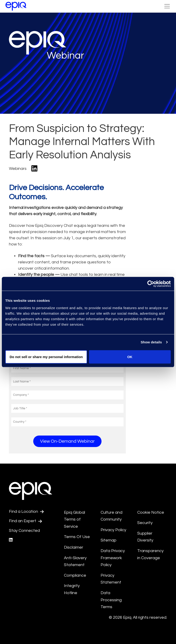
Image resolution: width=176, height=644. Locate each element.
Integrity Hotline (72, 589)
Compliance (75, 575)
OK (130, 357)
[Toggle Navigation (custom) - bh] (167, 6)
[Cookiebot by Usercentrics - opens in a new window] (151, 284)
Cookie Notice (151, 512)
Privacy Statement (111, 579)
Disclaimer (74, 547)
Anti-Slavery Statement (75, 561)
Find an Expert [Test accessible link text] (25, 521)
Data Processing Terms (111, 600)
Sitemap (109, 540)
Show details (151, 342)
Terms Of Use (77, 537)
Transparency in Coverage (150, 554)
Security (145, 523)
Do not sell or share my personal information (46, 357)
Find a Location (26, 512)
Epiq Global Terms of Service (74, 519)
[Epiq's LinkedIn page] (11, 540)
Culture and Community (111, 516)
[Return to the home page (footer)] (16, 6)
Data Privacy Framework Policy (113, 558)
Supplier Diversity (145, 537)
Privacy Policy (113, 530)
